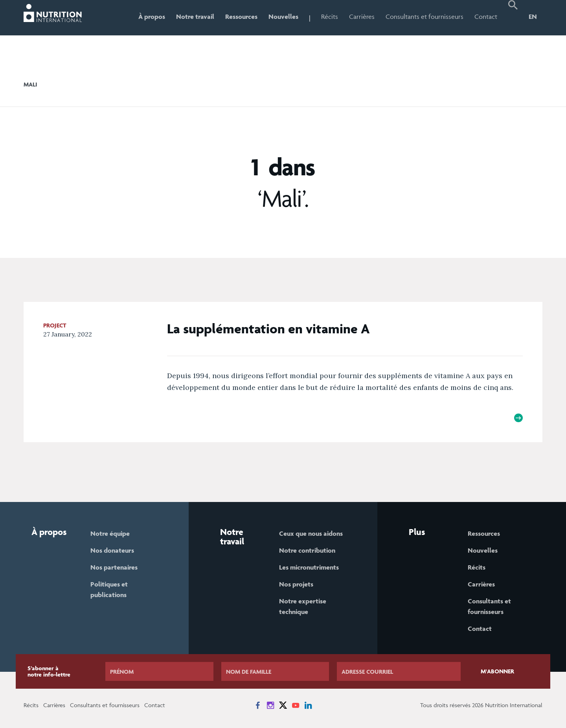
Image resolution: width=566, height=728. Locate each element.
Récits (330, 17)
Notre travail (195, 17)
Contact (486, 17)
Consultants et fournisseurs (424, 17)
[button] (513, 18)
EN (533, 17)
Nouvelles (283, 17)
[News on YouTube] (296, 705)
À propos (152, 17)
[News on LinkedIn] (308, 705)
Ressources (241, 17)
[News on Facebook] (258, 705)
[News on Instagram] (270, 705)
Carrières (362, 17)
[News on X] (283, 705)
